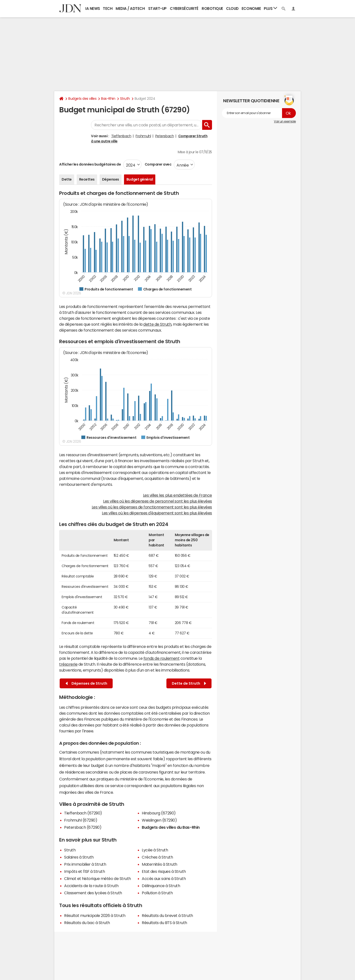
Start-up (157, 8)
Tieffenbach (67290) (83, 813)
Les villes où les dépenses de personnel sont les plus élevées (158, 501)
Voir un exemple (285, 121)
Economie (251, 8)
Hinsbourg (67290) (159, 813)
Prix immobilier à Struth (85, 864)
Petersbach (165, 136)
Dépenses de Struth (86, 684)
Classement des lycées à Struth (93, 893)
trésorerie (68, 664)
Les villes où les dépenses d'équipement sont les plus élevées (157, 513)
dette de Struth (157, 324)
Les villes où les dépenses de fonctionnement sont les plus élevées (152, 507)
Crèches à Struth (157, 857)
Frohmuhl (143, 136)
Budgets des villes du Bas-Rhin (171, 827)
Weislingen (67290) (159, 820)
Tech (108, 8)
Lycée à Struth (155, 850)
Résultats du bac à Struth (87, 923)
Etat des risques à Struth (164, 871)
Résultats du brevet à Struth (167, 915)
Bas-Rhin (108, 99)
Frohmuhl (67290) (81, 820)
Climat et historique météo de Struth (98, 879)
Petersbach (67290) (83, 827)
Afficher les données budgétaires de (90, 164)
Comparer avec (158, 164)
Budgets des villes (82, 99)
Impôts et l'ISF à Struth (84, 871)
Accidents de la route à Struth (91, 886)
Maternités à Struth (160, 864)
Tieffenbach (121, 136)
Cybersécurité (184, 8)
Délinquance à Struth (161, 886)
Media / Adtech (130, 8)
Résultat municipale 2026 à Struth (95, 915)
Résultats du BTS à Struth (164, 923)
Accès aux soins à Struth (164, 879)
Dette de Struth (189, 684)
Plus (270, 8)
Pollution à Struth (157, 893)
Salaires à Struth (79, 857)
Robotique (212, 8)
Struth (125, 99)
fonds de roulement (161, 658)
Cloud (232, 8)
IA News (93, 8)
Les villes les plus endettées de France (177, 495)
